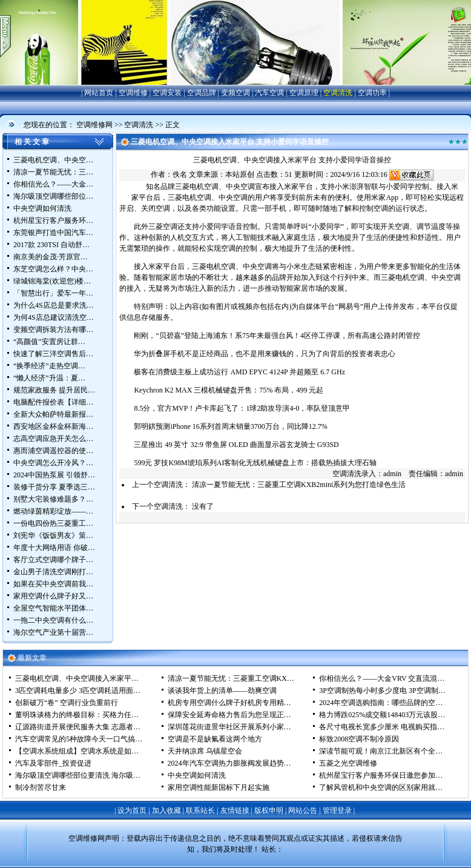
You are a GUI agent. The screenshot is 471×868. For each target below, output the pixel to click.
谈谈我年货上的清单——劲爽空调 (222, 691)
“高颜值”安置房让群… (49, 342)
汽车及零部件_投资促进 (53, 763)
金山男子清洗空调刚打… (53, 572)
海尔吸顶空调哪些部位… (53, 196)
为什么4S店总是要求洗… (54, 305)
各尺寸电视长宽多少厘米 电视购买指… (382, 727)
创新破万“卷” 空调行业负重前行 (67, 703)
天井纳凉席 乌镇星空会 (205, 751)
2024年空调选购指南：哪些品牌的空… (381, 703)
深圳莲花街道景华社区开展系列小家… (229, 727)
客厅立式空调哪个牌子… (53, 560)
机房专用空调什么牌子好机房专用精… (229, 703)
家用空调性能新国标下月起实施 (219, 787)
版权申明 (269, 810)
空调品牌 (202, 93)
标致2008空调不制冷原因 (359, 739)
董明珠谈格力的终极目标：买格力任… (77, 715)
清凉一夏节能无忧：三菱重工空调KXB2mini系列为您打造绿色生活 (299, 485)
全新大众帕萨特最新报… (53, 414)
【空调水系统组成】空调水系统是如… (77, 751)
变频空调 (236, 93)
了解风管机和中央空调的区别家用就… (381, 787)
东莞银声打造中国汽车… (53, 233)
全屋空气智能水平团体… (53, 608)
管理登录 (337, 810)
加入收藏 (166, 810)
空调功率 (372, 93)
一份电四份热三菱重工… (53, 523)
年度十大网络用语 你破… (54, 548)
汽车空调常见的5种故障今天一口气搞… (79, 739)
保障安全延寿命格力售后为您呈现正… (229, 715)
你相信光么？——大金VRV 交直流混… (382, 678)
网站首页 (99, 93)
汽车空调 (269, 93)
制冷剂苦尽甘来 (41, 787)
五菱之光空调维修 (348, 763)
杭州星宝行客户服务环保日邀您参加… (381, 775)
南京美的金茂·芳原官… (51, 257)
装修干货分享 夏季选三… (54, 487)
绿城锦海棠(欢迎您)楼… (52, 281)
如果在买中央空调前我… (53, 584)
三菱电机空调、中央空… (53, 160)
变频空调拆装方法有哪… (53, 330)
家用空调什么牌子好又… (53, 596)
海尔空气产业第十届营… (53, 632)
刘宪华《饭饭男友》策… (53, 535)
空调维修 (133, 93)
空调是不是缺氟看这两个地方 (215, 739)
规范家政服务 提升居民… (54, 390)
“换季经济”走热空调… (49, 366)
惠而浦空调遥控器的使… (53, 451)
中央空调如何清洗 (42, 208)
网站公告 (303, 810)
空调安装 (167, 93)
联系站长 (200, 810)
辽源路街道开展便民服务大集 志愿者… (78, 727)
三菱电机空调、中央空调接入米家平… (77, 678)
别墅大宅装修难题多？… (53, 499)
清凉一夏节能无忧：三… (53, 172)
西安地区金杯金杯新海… (53, 426)
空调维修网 (94, 125)
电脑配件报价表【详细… (53, 402)
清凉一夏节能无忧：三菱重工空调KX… (231, 678)
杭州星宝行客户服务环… (53, 220)
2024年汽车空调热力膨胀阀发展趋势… (229, 763)
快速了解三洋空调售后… (53, 354)
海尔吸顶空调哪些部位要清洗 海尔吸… (78, 775)
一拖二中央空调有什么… (53, 620)
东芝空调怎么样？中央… (53, 269)
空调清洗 (338, 93)
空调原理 (304, 93)
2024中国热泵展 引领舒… (54, 475)
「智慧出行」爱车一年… (53, 293)
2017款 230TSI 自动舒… (51, 245)
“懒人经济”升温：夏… (49, 378)
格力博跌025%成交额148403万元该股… (382, 715)
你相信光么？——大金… (53, 184)
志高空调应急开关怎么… (53, 439)
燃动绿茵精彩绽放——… (53, 511)
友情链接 (235, 810)
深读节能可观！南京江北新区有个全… (381, 751)
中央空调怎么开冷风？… (53, 463)
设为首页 (132, 810)
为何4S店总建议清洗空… (54, 317)
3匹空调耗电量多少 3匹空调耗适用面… (78, 691)
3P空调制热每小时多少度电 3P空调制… (382, 691)
